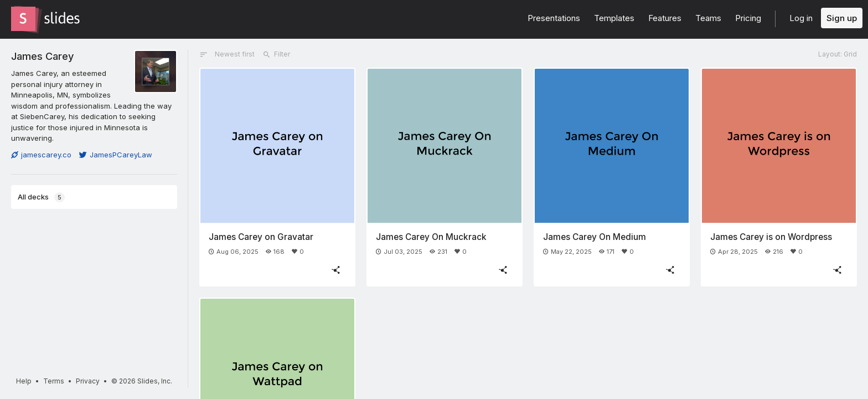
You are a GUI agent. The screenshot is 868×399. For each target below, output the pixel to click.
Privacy (88, 381)
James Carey (42, 56)
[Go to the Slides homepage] (23, 19)
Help (24, 381)
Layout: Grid (838, 54)
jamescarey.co (41, 155)
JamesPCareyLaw (116, 155)
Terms (54, 381)
